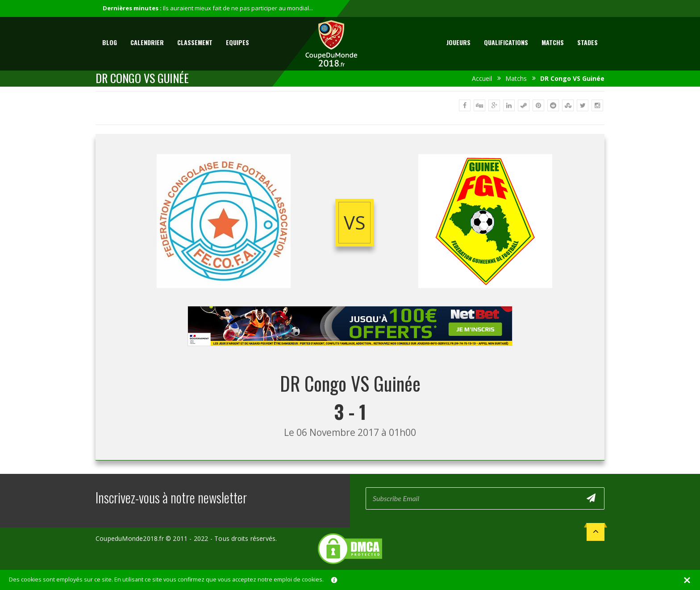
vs (355, 223)
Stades (587, 42)
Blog (110, 42)
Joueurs (458, 42)
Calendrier (147, 42)
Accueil (482, 78)
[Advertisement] (350, 354)
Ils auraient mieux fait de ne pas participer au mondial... (238, 8)
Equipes (237, 42)
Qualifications (506, 42)
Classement (195, 42)
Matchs (553, 42)
